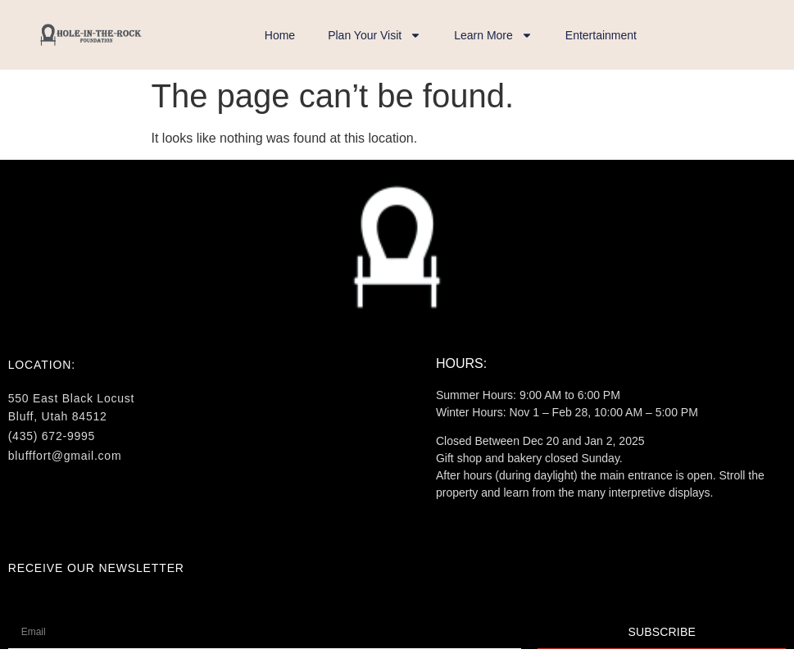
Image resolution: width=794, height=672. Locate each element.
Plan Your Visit (374, 35)
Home (280, 35)
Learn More (493, 35)
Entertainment (601, 35)
